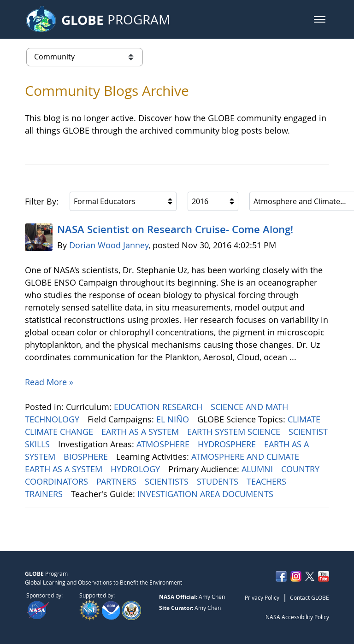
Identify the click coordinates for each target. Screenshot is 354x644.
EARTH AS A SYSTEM (141, 432)
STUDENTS (219, 481)
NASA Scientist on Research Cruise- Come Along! (175, 229)
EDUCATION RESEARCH (159, 407)
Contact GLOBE (310, 597)
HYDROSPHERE (228, 444)
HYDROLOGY (136, 469)
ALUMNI (258, 469)
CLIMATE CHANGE (60, 432)
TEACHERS (268, 481)
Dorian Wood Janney (109, 245)
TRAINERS (45, 494)
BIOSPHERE (87, 457)
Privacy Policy (262, 597)
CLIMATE (305, 419)
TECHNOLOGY (53, 419)
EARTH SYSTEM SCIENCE (235, 432)
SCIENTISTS (168, 481)
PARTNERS (118, 481)
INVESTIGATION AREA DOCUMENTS (206, 494)
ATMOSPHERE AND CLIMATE (246, 457)
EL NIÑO (174, 419)
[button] (320, 19)
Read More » (49, 382)
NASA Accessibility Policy (297, 617)
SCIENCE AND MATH (251, 407)
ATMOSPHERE (164, 444)
